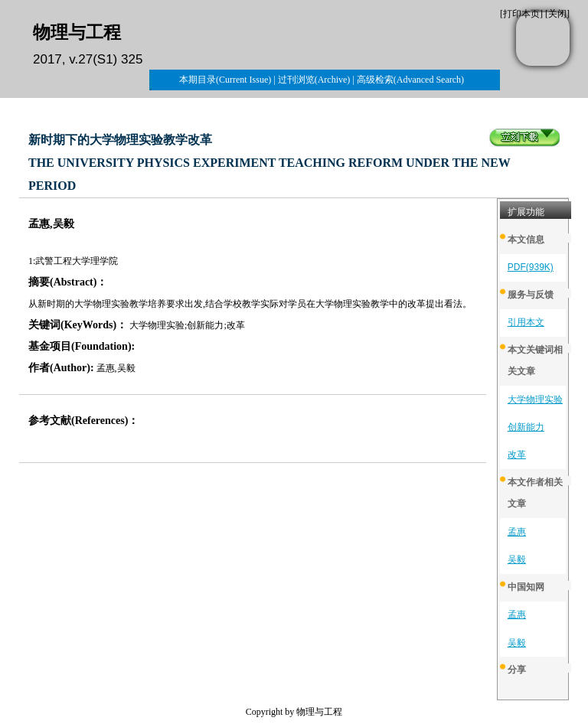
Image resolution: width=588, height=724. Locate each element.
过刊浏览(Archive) (314, 80)
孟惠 (517, 532)
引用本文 (526, 322)
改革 (517, 455)
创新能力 (526, 427)
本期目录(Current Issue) (225, 80)
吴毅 (517, 559)
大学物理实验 (535, 400)
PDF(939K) (531, 267)
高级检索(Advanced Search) (410, 80)
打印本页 (521, 14)
